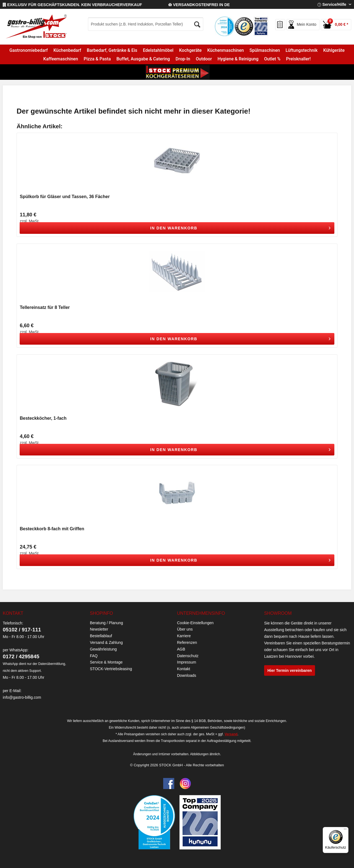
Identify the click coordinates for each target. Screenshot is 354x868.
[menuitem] (157, 24)
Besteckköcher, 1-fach (43, 418)
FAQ (94, 656)
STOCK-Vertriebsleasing (111, 669)
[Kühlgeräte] (334, 50)
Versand (231, 734)
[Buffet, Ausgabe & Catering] (143, 59)
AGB (181, 649)
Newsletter (99, 629)
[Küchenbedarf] (67, 50)
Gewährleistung (103, 649)
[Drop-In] (183, 59)
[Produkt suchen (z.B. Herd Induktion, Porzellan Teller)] (146, 24)
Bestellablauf (101, 636)
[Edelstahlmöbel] (158, 50)
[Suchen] (197, 23)
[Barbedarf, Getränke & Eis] (112, 50)
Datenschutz (188, 656)
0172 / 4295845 (21, 656)
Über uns (185, 629)
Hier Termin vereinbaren (290, 670)
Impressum (187, 662)
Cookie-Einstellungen (195, 623)
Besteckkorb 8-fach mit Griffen (52, 529)
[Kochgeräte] (190, 50)
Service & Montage (106, 662)
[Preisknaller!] (298, 59)
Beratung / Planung (106, 623)
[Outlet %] (272, 59)
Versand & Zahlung (106, 642)
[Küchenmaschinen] (225, 50)
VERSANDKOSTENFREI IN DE (199, 5)
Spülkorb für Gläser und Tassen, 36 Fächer (65, 197)
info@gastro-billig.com (22, 697)
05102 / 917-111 (22, 630)
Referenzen (187, 642)
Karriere (184, 636)
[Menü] (345, 830)
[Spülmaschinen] (265, 50)
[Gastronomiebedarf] (29, 50)
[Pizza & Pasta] (97, 59)
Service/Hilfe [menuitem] (332, 4)
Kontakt (183, 669)
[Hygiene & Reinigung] (238, 59)
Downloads (187, 675)
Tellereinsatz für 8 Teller (45, 307)
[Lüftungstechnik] (301, 50)
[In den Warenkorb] (177, 228)
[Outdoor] (204, 59)
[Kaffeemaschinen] (61, 59)
